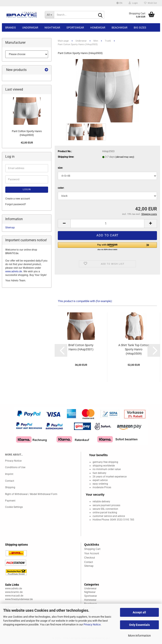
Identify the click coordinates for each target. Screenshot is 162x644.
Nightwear (52, 28)
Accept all (139, 612)
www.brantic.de (14, 592)
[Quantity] (107, 224)
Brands (11, 28)
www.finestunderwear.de (19, 599)
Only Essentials (139, 625)
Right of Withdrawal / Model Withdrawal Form (31, 494)
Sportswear (75, 28)
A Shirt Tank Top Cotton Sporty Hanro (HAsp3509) (134, 349)
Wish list (151, 3)
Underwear (30, 28)
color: (61, 188)
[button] (119, 3)
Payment (10, 501)
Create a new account (18, 199)
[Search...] (49, 15)
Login (27, 189)
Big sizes (140, 28)
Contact (10, 481)
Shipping (10, 487)
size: (60, 168)
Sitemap (10, 228)
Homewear (98, 28)
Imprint (9, 474)
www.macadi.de (14, 596)
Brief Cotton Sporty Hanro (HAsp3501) (81, 347)
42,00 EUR (27, 143)
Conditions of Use (15, 467)
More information (139, 636)
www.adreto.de (14, 271)
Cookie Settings (14, 507)
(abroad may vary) (125, 157)
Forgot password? (16, 204)
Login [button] (133, 3)
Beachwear (119, 28)
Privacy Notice (92, 624)
